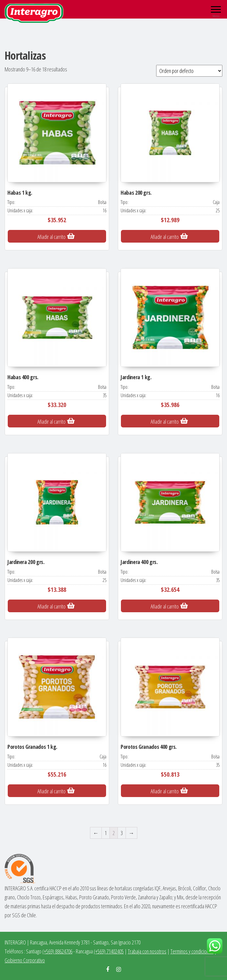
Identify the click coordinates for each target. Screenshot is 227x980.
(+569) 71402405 (109, 951)
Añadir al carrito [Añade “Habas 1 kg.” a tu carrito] (51, 237)
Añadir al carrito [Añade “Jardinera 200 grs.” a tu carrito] (51, 606)
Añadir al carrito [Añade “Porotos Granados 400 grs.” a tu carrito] (165, 791)
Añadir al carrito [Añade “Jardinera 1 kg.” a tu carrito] (165, 422)
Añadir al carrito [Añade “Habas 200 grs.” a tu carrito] (165, 237)
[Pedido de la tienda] (189, 71)
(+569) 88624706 (57, 951)
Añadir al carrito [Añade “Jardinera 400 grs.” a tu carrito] (165, 606)
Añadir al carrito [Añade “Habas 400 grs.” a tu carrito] (51, 422)
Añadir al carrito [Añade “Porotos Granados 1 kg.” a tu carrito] (51, 791)
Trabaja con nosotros (147, 951)
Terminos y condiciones (192, 951)
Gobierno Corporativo (25, 960)
